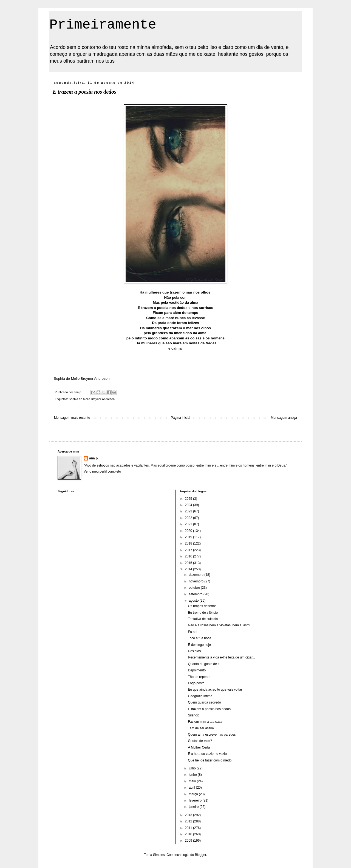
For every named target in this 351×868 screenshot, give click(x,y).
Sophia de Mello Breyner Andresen (92, 399)
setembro (196, 594)
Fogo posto (196, 683)
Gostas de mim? (200, 741)
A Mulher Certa (199, 747)
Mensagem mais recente (72, 418)
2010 (189, 834)
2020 (189, 531)
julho (193, 768)
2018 (189, 543)
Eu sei (192, 632)
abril (192, 788)
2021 (189, 524)
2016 (189, 556)
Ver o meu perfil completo (102, 471)
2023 (189, 511)
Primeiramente (103, 25)
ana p (93, 458)
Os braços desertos (202, 606)
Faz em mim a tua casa (205, 722)
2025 (189, 499)
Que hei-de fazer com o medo (210, 760)
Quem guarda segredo (204, 702)
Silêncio (194, 715)
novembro (196, 581)
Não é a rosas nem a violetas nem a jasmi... (220, 625)
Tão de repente (199, 677)
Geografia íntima (200, 696)
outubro (195, 588)
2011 (189, 828)
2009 (189, 841)
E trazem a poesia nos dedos (209, 709)
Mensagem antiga (284, 418)
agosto (194, 601)
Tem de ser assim (201, 728)
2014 (189, 569)
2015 (189, 563)
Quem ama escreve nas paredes (212, 735)
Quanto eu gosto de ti (204, 664)
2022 (189, 518)
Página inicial (181, 418)
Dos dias (194, 651)
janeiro (194, 807)
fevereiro (196, 800)
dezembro (196, 575)
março (194, 794)
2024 (189, 505)
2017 (189, 550)
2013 (189, 815)
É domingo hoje (199, 645)
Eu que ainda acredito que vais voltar (215, 690)
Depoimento (197, 670)
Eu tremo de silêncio (203, 613)
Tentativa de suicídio (203, 619)
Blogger (201, 855)
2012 (189, 821)
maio (193, 781)
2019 (189, 537)
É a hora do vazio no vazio (207, 754)
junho (193, 775)
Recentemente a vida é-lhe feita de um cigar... (221, 657)
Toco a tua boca (199, 638)
